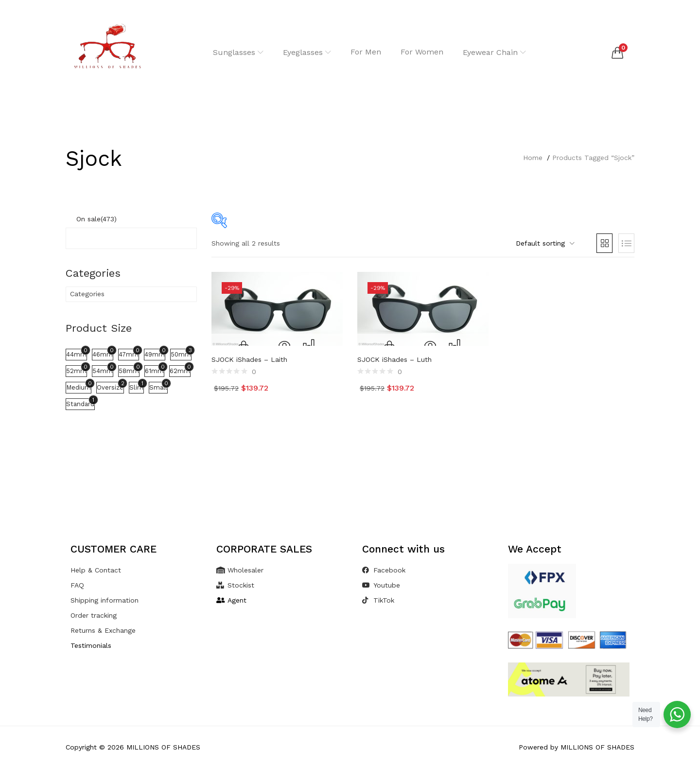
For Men (366, 52)
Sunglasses (238, 52)
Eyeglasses (307, 52)
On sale (96, 219)
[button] (617, 53)
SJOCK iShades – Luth (394, 359)
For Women (422, 52)
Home (533, 158)
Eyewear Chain (494, 52)
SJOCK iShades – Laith (249, 359)
